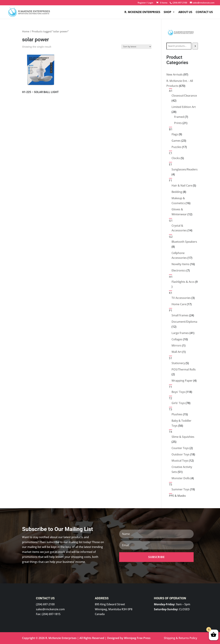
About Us (185, 12)
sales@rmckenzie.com (50, 609)
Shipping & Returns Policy (180, 638)
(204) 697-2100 (45, 604)
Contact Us (204, 12)
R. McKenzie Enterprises (142, 12)
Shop (169, 12)
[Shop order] (136, 47)
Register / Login (145, 3)
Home (26, 31)
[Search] (195, 46)
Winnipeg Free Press (137, 638)
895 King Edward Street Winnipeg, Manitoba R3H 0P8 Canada (114, 609)
